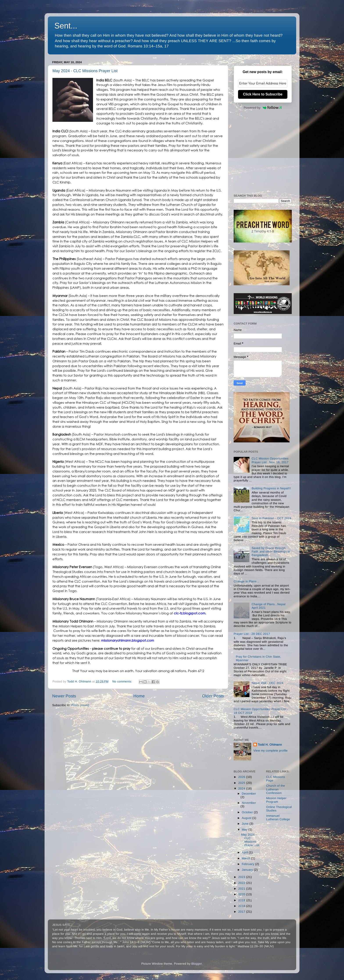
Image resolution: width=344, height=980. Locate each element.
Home (139, 696)
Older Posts (213, 696)
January (248, 870)
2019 (242, 900)
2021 (242, 889)
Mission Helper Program (276, 800)
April (245, 852)
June (246, 824)
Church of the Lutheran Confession (276, 789)
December (249, 794)
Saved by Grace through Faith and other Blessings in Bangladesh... (271, 552)
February (248, 864)
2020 (242, 894)
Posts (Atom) (80, 705)
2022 (242, 883)
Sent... (66, 26)
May (245, 830)
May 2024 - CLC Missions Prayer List (85, 71)
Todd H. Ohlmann (270, 745)
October (248, 812)
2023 (242, 877)
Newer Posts (64, 696)
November (249, 803)
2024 (242, 789)
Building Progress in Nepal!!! (271, 488)
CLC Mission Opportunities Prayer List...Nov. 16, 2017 (270, 460)
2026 (242, 777)
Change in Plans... (246, 581)
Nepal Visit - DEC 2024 (268, 683)
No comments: (123, 681)
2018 (242, 906)
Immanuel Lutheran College (278, 818)
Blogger (197, 964)
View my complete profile (271, 751)
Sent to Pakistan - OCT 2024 (271, 518)
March (246, 858)
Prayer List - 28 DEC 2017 (252, 634)
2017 (242, 912)
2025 (242, 783)
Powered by (263, 108)
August (247, 818)
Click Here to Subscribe (263, 94)
